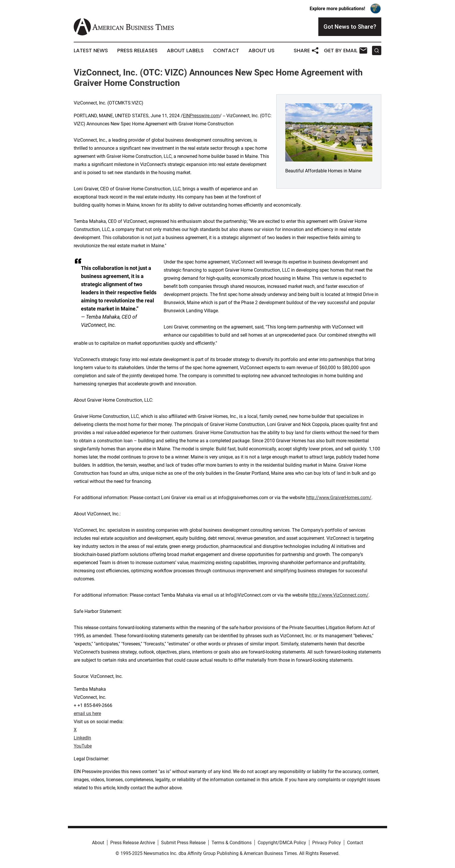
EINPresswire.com (201, 116)
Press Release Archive (133, 843)
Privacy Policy (327, 843)
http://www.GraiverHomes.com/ (339, 498)
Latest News (91, 50)
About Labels (185, 50)
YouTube (83, 746)
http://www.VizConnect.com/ (339, 595)
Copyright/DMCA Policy (282, 843)
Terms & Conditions (232, 843)
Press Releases (137, 50)
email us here (87, 713)
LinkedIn (82, 738)
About (98, 843)
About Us (261, 50)
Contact (226, 50)
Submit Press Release (183, 843)
